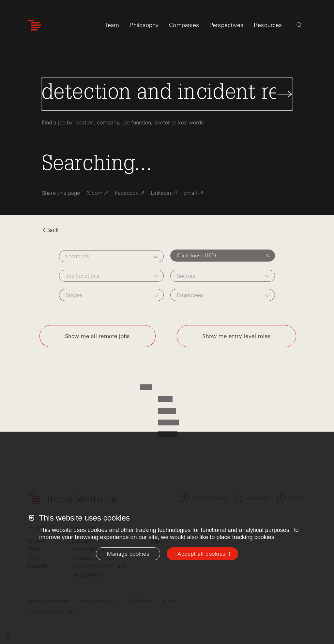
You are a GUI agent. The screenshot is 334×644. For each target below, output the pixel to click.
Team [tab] (112, 25)
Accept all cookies (201, 554)
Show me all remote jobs (98, 336)
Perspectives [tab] (226, 25)
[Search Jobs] (167, 94)
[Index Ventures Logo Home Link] (34, 25)
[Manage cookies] (128, 554)
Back (50, 230)
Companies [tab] (184, 25)
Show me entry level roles (236, 336)
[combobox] (111, 256)
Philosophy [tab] (144, 25)
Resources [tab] (268, 25)
